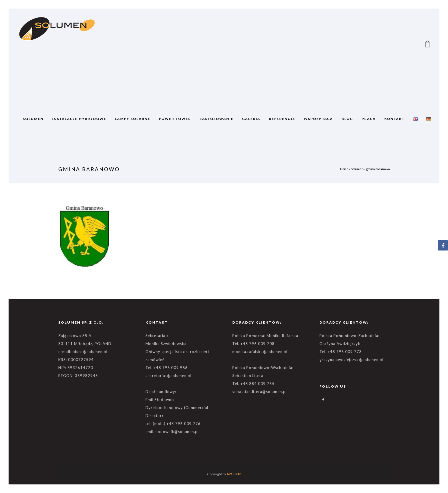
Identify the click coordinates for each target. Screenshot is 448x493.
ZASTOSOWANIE (217, 119)
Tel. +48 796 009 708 (253, 344)
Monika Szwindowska (166, 344)
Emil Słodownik (160, 400)
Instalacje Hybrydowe (79, 119)
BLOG (347, 119)
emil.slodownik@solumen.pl (172, 432)
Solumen (357, 169)
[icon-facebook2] (323, 400)
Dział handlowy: (161, 392)
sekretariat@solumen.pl (168, 376)
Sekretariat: (157, 336)
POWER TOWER (175, 119)
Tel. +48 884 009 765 (253, 384)
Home (344, 169)
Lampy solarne (133, 119)
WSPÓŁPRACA (318, 119)
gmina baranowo (378, 169)
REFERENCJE (282, 119)
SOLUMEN (33, 119)
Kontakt (394, 119)
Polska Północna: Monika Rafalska (265, 336)
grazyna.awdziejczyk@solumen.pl (351, 360)
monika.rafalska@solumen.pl (260, 352)
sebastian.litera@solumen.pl (260, 392)
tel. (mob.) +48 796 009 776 (173, 424)
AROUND (234, 474)
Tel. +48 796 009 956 (167, 368)
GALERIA (251, 119)
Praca (369, 119)
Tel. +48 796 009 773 (341, 352)
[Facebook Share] (443, 245)
